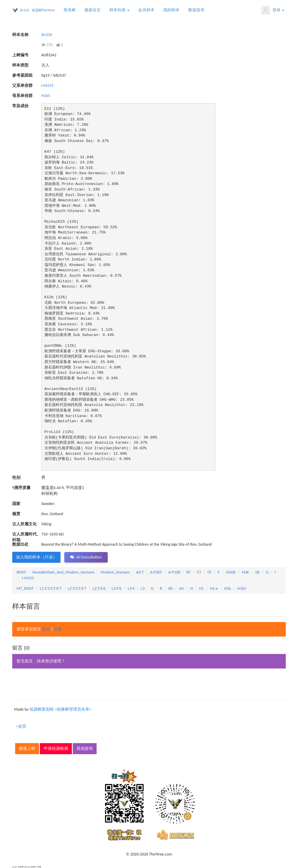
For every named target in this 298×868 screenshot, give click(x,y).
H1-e (214, 588)
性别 (16, 478)
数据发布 (196, 10)
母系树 (70, 10)
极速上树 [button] (27, 749)
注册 (58, 629)
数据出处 (20, 544)
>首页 (21, 726)
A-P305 (156, 572)
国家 (16, 504)
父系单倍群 (22, 86)
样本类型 (20, 65)
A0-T (140, 572)
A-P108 (174, 572)
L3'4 (131, 588)
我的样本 (171, 10)
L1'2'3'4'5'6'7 (51, 588)
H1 (201, 588)
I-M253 (47, 86)
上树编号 (20, 55)
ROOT (21, 572)
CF (210, 572)
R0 (171, 588)
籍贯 (16, 514)
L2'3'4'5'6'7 (77, 588)
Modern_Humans (115, 572)
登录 (273, 10)
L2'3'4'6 (99, 588)
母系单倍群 (22, 96)
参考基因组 (22, 75)
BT (189, 572)
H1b (227, 588)
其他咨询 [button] (85, 749)
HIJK (245, 572)
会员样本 (146, 10)
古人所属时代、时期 (26, 534)
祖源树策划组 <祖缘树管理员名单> (60, 709)
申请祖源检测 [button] (56, 749)
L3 (143, 588)
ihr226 (47, 35)
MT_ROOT (25, 588)
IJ (267, 572)
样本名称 (20, 35)
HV (181, 588)
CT (199, 572)
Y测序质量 (21, 488)
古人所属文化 (24, 524)
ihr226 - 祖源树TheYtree (37, 10)
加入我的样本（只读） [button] (36, 557)
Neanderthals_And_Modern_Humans (63, 572)
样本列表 (119, 10)
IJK (257, 572)
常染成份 (20, 106)
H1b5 (46, 96)
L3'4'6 (117, 588)
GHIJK (231, 572)
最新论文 (93, 10)
